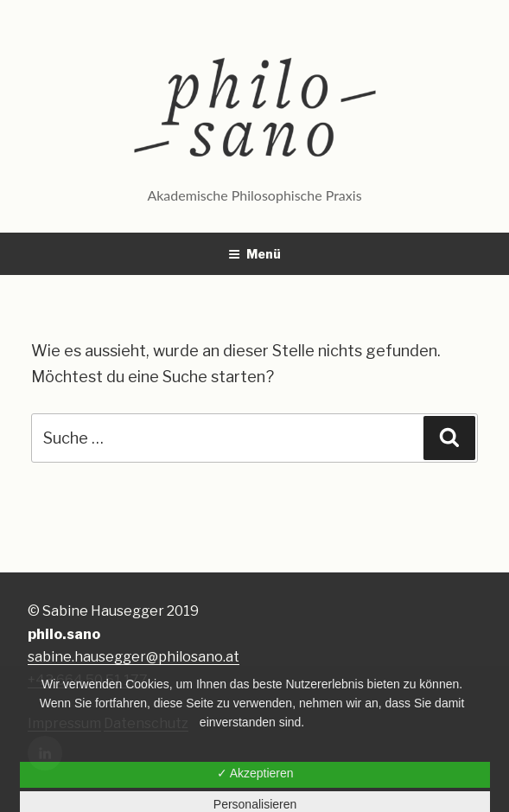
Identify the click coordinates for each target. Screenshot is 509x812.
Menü (255, 254)
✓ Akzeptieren (255, 773)
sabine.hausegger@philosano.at (134, 657)
